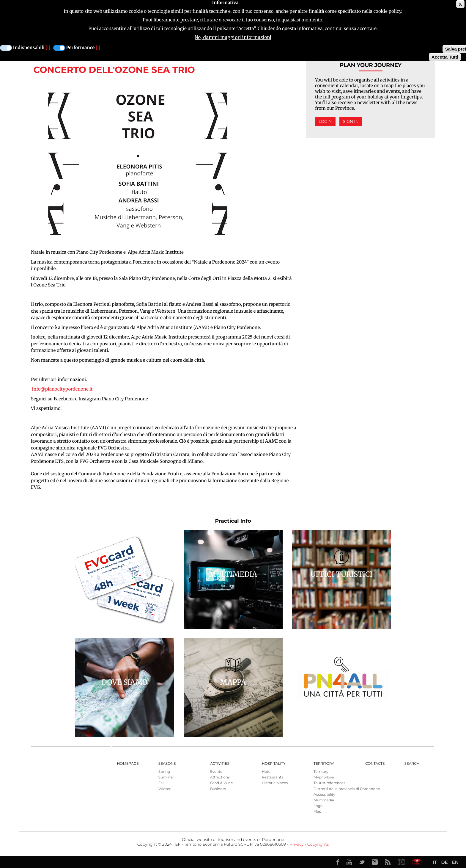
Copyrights (318, 845)
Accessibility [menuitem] (324, 795)
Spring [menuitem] (164, 772)
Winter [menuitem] (164, 789)
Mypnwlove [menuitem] (324, 777)
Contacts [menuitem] (375, 764)
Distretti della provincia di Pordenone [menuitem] (347, 789)
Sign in (351, 122)
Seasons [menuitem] (167, 764)
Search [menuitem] (412, 764)
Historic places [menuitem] (275, 783)
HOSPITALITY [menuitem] (274, 764)
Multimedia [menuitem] (324, 800)
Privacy (296, 845)
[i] (48, 48)
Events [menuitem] (216, 772)
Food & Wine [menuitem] (222, 783)
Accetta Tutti (445, 57)
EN (455, 862)
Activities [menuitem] (220, 764)
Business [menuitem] (218, 789)
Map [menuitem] (318, 812)
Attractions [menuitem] (220, 777)
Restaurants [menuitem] (273, 777)
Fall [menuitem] (162, 783)
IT (435, 862)
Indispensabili (29, 48)
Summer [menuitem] (166, 777)
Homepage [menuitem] (128, 764)
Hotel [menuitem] (267, 772)
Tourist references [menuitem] (329, 783)
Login (325, 122)
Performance (81, 48)
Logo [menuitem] (318, 806)
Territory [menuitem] (324, 764)
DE (444, 862)
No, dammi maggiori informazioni (233, 37)
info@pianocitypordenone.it (62, 389)
